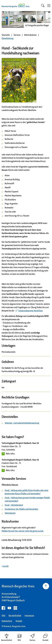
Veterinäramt (10, 513)
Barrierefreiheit (15, 615)
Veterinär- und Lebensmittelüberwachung (22, 423)
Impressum (29, 615)
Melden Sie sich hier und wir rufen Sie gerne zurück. (23, 531)
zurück (6, 566)
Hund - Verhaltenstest (14, 505)
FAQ (3, 615)
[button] (49, 6)
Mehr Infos (8, 454)
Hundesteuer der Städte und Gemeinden (21, 509)
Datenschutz (7, 621)
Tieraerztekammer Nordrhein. (31, 311)
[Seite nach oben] (46, 586)
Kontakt (19, 621)
